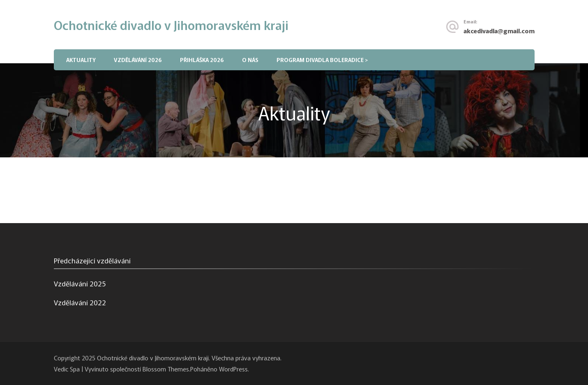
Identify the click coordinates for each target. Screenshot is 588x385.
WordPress (233, 369)
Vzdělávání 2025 (80, 283)
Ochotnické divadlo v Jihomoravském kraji (171, 25)
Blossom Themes (166, 369)
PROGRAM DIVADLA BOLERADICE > (322, 60)
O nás (250, 60)
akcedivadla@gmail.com (499, 30)
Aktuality (81, 60)
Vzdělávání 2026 (138, 60)
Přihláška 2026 (202, 60)
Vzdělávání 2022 (80, 302)
